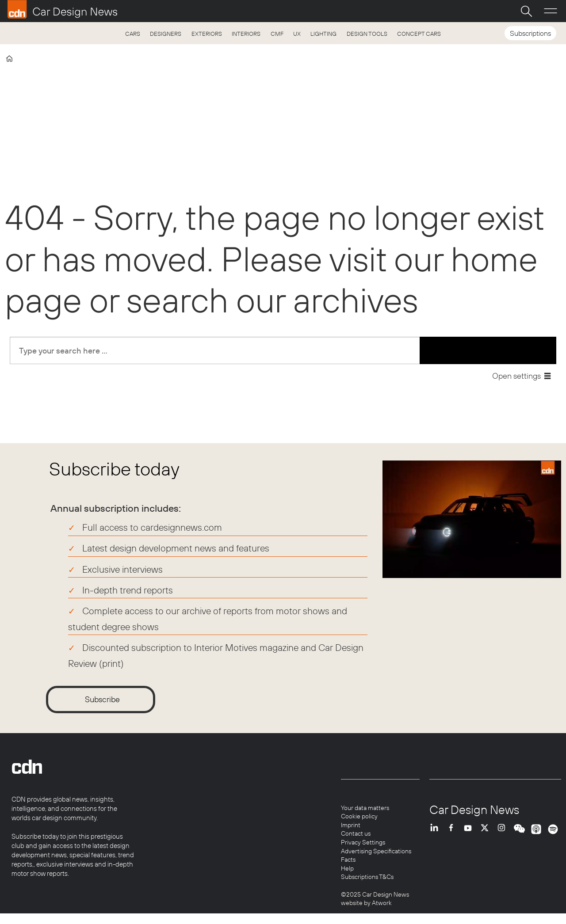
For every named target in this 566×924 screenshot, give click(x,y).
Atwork (381, 903)
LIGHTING (323, 34)
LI (436, 836)
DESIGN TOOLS (367, 34)
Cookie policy (359, 816)
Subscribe (102, 699)
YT (470, 836)
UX (297, 34)
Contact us (356, 833)
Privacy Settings (363, 842)
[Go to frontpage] (62, 9)
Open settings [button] (516, 376)
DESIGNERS (166, 34)
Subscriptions (530, 33)
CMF (277, 34)
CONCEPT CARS (419, 34)
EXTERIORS (207, 34)
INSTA (504, 836)
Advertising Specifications (376, 851)
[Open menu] (551, 11)
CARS (133, 34)
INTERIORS (246, 34)
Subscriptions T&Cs (367, 877)
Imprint (351, 825)
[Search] (526, 11)
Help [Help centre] (347, 868)
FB (453, 836)
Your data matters (365, 808)
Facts (348, 859)
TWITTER (487, 836)
